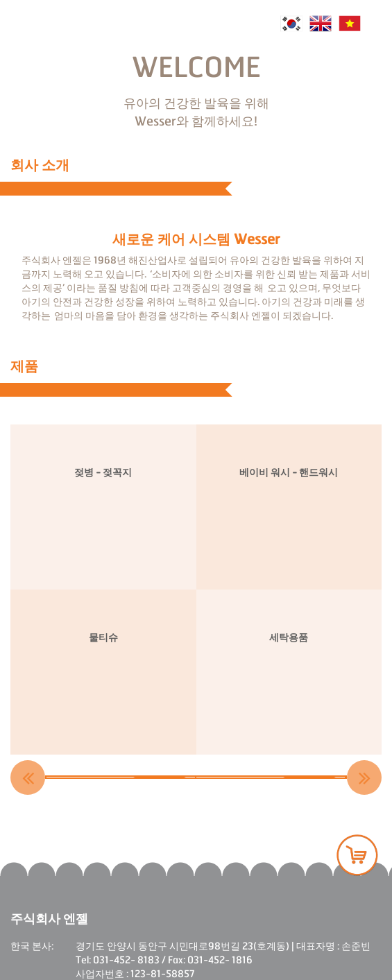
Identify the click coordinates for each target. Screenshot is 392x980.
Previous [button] (28, 777)
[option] (121, 777)
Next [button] (364, 777)
